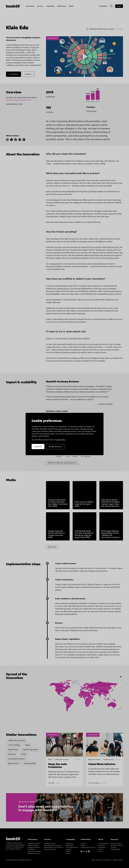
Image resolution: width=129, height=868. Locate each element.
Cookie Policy (61, 440)
